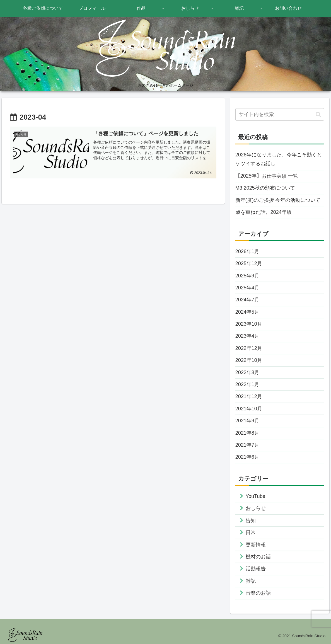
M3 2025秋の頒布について (265, 188)
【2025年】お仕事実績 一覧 (267, 176)
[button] (318, 114)
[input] (280, 114)
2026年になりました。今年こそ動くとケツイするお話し (279, 159)
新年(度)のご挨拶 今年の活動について (278, 200)
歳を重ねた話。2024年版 (264, 212)
